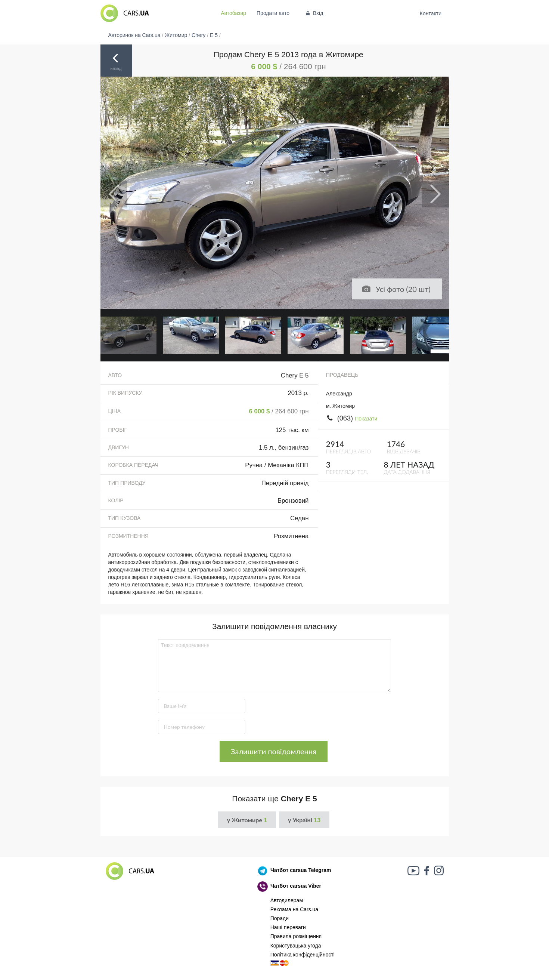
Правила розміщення (296, 936)
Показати (366, 419)
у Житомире (247, 820)
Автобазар (233, 13)
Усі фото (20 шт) (396, 289)
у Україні (304, 820)
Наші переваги (288, 927)
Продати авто (273, 13)
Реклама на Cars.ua (294, 909)
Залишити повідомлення (274, 751)
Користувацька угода (296, 946)
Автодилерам (287, 900)
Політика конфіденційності (303, 955)
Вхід (314, 13)
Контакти (430, 13)
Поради (280, 918)
